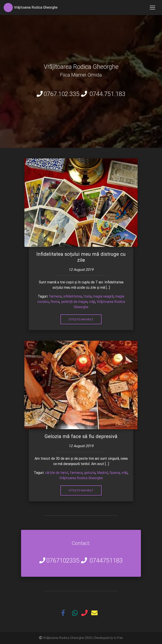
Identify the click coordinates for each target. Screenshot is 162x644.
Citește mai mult (81, 319)
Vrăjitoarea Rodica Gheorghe (81, 478)
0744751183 (106, 560)
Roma (55, 302)
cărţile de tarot (57, 473)
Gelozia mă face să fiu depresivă (81, 436)
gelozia (90, 473)
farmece (55, 296)
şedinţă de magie (74, 302)
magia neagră (103, 296)
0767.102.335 (61, 94)
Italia (87, 296)
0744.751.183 (107, 94)
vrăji (92, 302)
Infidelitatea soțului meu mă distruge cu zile (81, 257)
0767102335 (63, 560)
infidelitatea (73, 296)
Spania (115, 473)
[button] (65, 613)
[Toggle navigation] (152, 8)
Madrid (102, 473)
